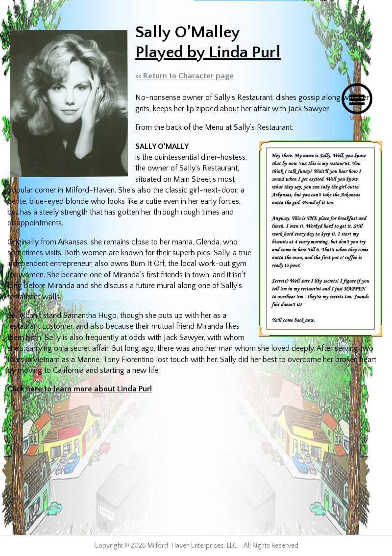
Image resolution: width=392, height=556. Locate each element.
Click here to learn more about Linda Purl (80, 389)
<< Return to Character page (184, 76)
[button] (357, 99)
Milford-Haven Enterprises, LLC (192, 546)
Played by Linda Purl (208, 52)
